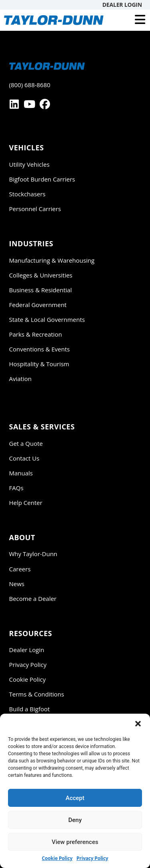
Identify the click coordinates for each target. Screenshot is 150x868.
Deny (75, 820)
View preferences (75, 842)
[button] (138, 724)
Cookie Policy (57, 858)
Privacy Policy (92, 858)
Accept (75, 798)
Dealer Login (122, 5)
